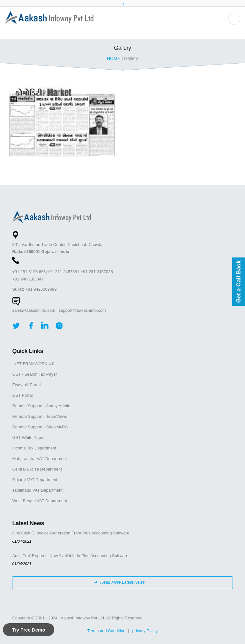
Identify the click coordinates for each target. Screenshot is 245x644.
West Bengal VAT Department (40, 501)
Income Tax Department (34, 448)
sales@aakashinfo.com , (35, 310)
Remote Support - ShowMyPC (40, 427)
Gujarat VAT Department (35, 480)
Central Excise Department (37, 469)
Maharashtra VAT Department (39, 459)
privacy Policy (145, 631)
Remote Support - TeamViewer (40, 416)
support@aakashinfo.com (82, 310)
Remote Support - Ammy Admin (41, 406)
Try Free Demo (28, 630)
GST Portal (22, 395)
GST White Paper (28, 437)
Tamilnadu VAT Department (37, 490)
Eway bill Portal (26, 385)
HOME (114, 58)
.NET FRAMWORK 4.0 (33, 364)
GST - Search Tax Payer (34, 374)
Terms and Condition (106, 631)
